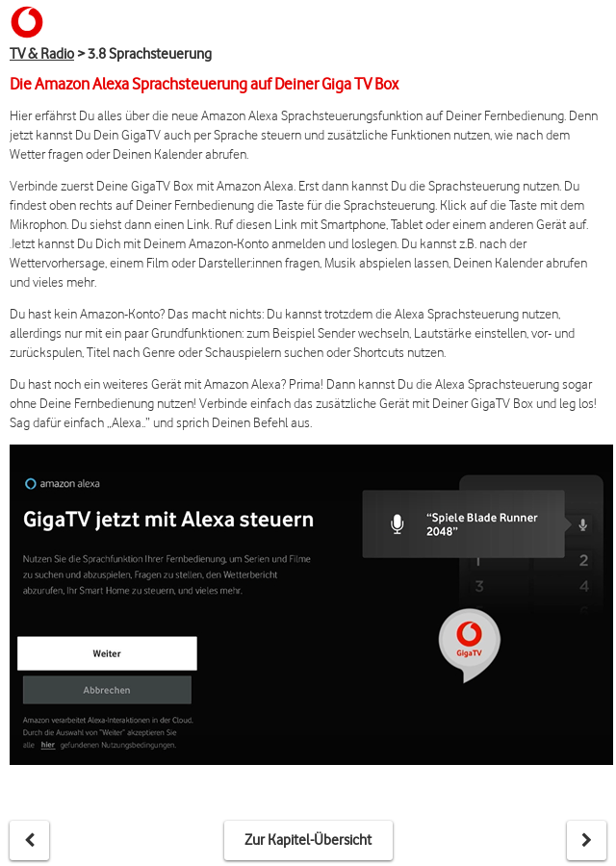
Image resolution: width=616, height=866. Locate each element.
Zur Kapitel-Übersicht (308, 840)
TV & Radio (42, 54)
